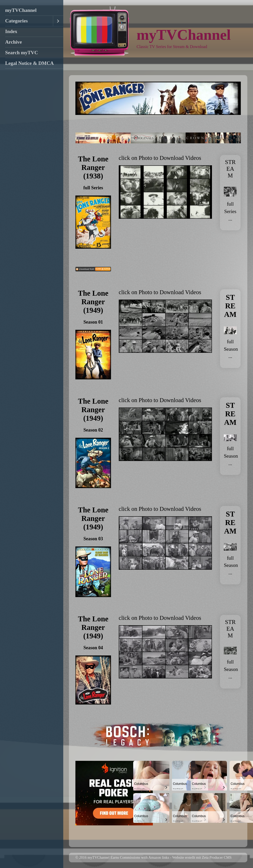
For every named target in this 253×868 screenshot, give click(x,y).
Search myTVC (22, 53)
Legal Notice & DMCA (29, 63)
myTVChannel (21, 10)
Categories (16, 21)
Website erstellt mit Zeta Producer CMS (202, 857)
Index (11, 31)
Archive (14, 42)
